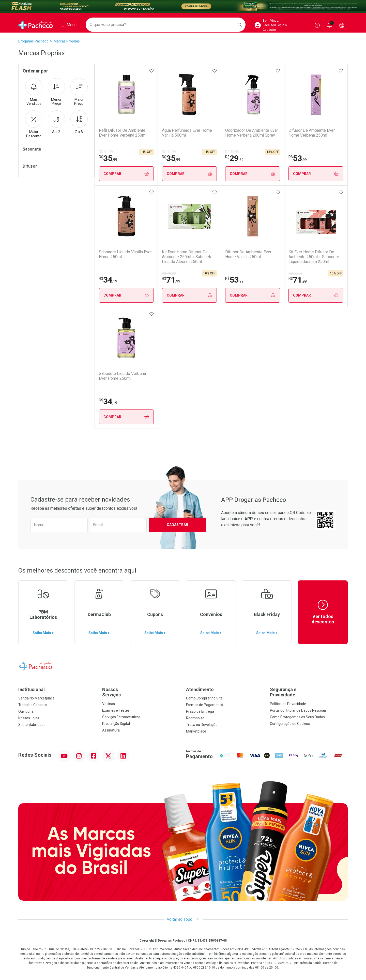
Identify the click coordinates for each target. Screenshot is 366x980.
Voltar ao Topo (183, 919)
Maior (79, 92)
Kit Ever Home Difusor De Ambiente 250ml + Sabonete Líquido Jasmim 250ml (314, 257)
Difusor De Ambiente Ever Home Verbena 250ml (311, 133)
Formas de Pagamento (204, 705)
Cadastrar (177, 525)
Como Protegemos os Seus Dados (297, 717)
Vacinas (109, 704)
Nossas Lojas (29, 718)
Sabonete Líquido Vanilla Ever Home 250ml (125, 254)
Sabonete (32, 149)
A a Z (56, 122)
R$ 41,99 (106, 152)
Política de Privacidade (288, 704)
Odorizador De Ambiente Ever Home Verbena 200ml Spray (252, 133)
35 (108, 158)
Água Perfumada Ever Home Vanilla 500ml (187, 133)
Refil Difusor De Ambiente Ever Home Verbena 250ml (123, 133)
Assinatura (111, 730)
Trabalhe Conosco (33, 705)
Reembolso (195, 718)
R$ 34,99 (232, 152)
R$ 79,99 (169, 273)
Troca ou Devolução (202, 725)
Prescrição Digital (116, 724)
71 (171, 280)
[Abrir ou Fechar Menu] (69, 25)
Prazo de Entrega (200, 711)
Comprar (126, 174)
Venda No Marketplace (36, 698)
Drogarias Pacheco (33, 41)
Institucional (32, 689)
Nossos (141, 692)
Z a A (79, 122)
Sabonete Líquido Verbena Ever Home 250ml (122, 376)
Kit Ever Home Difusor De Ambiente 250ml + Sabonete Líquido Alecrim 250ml (187, 257)
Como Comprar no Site (204, 698)
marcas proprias (67, 41)
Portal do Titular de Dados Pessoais (298, 710)
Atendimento (200, 689)
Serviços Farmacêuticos (121, 717)
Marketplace (196, 731)
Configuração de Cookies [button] (290, 724)
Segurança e (309, 692)
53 (297, 158)
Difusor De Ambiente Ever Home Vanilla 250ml (248, 254)
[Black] (183, 6)
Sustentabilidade (32, 725)
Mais (34, 92)
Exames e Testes (116, 710)
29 (234, 158)
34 (108, 280)
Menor (56, 92)
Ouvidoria (26, 711)
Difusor (30, 166)
